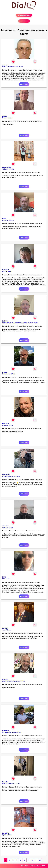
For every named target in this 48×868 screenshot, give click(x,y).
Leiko (4, 219)
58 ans (11, 425)
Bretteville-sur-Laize (9, 476)
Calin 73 (5, 679)
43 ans (18, 784)
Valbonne (5, 169)
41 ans (12, 169)
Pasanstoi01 (6, 475)
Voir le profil (24, 84)
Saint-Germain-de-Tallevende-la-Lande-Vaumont (18, 323)
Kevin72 (5, 782)
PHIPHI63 (5, 423)
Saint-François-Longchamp (11, 681)
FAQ (23, 866)
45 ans (36, 323)
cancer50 (5, 526)
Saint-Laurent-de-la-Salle (10, 67)
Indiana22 (5, 270)
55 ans (10, 118)
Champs (5, 425)
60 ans (11, 528)
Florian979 (6, 731)
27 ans (19, 732)
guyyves (5, 65)
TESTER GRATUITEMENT (24, 15)
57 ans (13, 374)
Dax (3, 579)
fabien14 (5, 321)
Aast (4, 630)
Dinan (4, 272)
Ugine (4, 835)
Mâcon (4, 118)
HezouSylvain (7, 167)
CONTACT (43, 866)
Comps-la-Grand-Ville (9, 732)
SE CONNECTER (24, 21)
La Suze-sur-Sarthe (8, 784)
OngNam (5, 628)
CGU (27, 866)
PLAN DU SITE (34, 866)
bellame (5, 372)
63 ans (9, 272)
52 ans (11, 220)
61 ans (21, 67)
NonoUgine (6, 833)
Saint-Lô (5, 528)
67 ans (23, 681)
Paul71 (5, 116)
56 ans (8, 579)
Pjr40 (4, 577)
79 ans (9, 630)
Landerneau (6, 374)
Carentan (5, 220)
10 (40, 860)
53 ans (18, 476)
